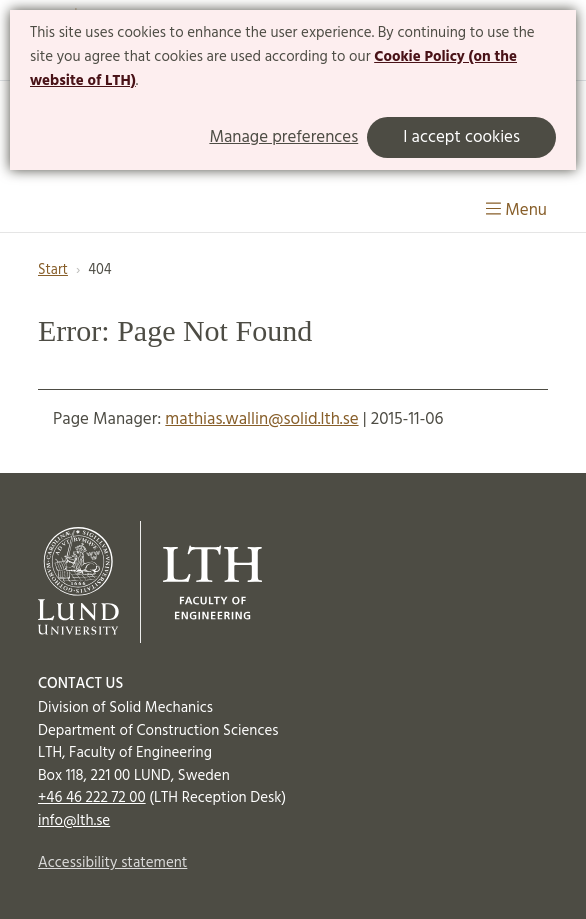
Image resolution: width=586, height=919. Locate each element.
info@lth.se (74, 821)
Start (53, 270)
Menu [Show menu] (516, 210)
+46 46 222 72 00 (92, 798)
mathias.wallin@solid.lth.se (261, 419)
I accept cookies (461, 137)
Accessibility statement (112, 863)
